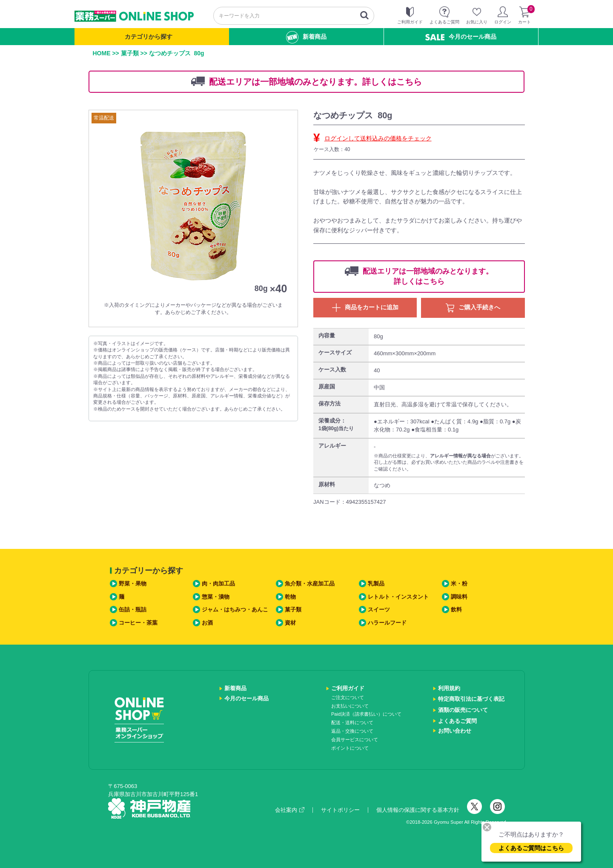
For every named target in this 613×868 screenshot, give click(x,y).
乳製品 (376, 584)
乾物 (290, 597)
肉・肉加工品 (218, 584)
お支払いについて (350, 706)
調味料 (459, 597)
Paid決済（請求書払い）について (366, 714)
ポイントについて (350, 748)
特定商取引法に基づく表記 (471, 699)
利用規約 (449, 688)
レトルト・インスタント (398, 597)
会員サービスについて (355, 740)
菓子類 (130, 53)
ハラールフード (387, 623)
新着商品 (306, 37)
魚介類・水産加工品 (310, 584)
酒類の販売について (463, 710)
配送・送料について (352, 722)
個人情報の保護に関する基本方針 (418, 810)
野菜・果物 (133, 584)
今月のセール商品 (461, 37)
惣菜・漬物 (216, 597)
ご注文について (348, 697)
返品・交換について (352, 731)
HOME (102, 53)
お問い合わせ (455, 731)
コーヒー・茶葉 (138, 623)
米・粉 (459, 584)
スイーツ (379, 610)
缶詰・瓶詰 (133, 610)
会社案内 (290, 810)
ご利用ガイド (348, 688)
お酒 (207, 623)
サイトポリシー (340, 810)
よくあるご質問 (457, 721)
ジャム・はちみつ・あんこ (235, 610)
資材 (290, 623)
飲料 (456, 610)
